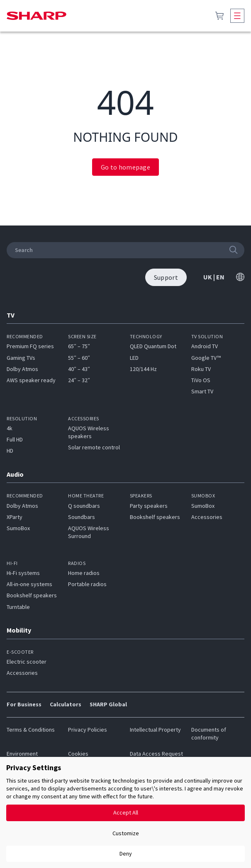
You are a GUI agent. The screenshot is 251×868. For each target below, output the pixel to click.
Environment (22, 754)
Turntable (18, 607)
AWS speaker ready (31, 380)
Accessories (207, 517)
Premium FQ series (30, 346)
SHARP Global (108, 704)
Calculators (66, 704)
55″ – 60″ (79, 358)
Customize (126, 833)
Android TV (205, 346)
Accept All (126, 812)
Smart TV (202, 391)
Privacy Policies (88, 730)
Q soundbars (84, 506)
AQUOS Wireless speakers (89, 432)
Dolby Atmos (22, 369)
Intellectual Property (155, 730)
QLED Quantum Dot (153, 346)
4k (10, 428)
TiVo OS (201, 380)
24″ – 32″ (79, 380)
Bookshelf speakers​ (32, 595)
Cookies (78, 754)
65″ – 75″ (79, 346)
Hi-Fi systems (23, 573)
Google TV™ (206, 358)
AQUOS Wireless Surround (89, 532)
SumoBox (18, 528)
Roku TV (201, 369)
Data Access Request (156, 754)
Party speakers (149, 506)
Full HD (15, 439)
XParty (15, 517)
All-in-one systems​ (29, 584)
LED (134, 358)
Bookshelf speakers (155, 517)
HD (10, 451)
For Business (24, 704)
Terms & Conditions (31, 730)
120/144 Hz (143, 369)
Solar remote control (94, 447)
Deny (126, 853)
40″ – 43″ (79, 369)
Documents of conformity (209, 733)
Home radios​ (84, 573)
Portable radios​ (87, 584)
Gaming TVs (21, 358)
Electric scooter (27, 662)
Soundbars (82, 517)
